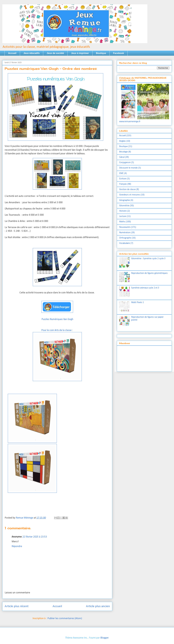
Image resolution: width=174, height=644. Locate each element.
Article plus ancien (98, 606)
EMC (121, 173)
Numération (125, 233)
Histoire (123, 211)
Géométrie (124, 206)
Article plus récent (17, 606)
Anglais (122, 141)
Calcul (122, 157)
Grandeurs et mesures (130, 195)
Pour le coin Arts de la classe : (57, 330)
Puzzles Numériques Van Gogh (57, 319)
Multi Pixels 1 (138, 302)
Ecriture (123, 179)
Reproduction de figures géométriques (149, 273)
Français (123, 184)
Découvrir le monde (128, 168)
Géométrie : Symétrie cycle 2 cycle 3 (148, 259)
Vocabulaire (125, 243)
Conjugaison (125, 163)
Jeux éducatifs (32, 53)
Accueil (12, 53)
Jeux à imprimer (80, 53)
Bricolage (123, 152)
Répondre (17, 546)
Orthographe (125, 238)
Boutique (101, 53)
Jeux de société (55, 53)
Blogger (104, 638)
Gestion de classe (127, 189)
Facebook (119, 53)
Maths (122, 222)
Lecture (123, 216)
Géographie (125, 200)
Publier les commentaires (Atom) (65, 618)
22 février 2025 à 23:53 (35, 537)
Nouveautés (125, 227)
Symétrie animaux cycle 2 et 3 (145, 288)
